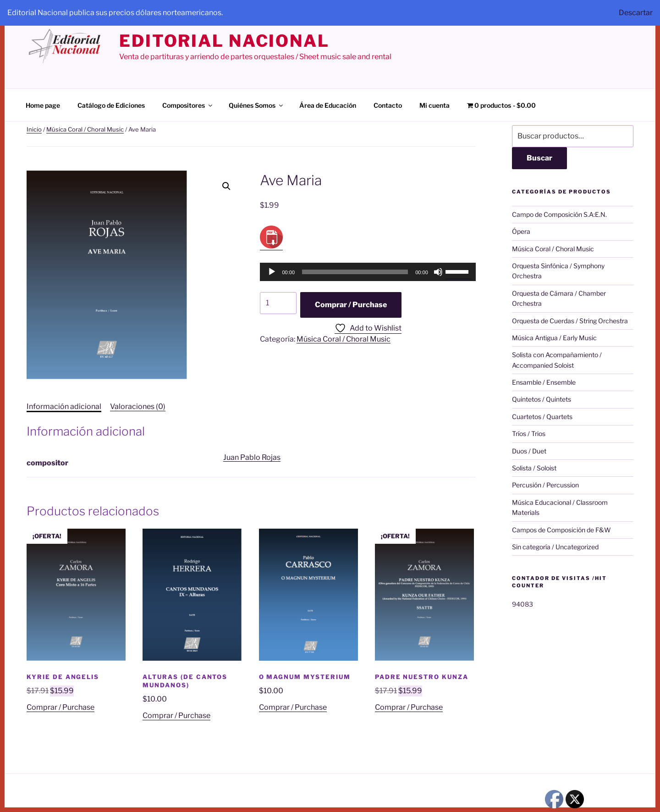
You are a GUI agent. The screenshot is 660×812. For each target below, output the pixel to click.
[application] (368, 272)
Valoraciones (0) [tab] (138, 406)
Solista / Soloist (534, 468)
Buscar (539, 158)
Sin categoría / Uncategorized (555, 547)
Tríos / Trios (529, 434)
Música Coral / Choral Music (85, 129)
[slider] (355, 272)
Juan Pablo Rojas (252, 457)
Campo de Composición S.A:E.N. (559, 214)
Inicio (34, 129)
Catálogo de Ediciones (111, 105)
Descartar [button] (636, 13)
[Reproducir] (272, 272)
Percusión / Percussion (545, 485)
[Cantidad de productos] (278, 303)
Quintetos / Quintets (542, 399)
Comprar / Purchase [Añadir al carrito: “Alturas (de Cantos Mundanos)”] (176, 715)
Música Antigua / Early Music (554, 338)
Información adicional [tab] (64, 406)
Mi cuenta (434, 105)
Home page (43, 105)
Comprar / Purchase (351, 305)
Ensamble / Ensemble (544, 382)
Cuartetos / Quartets (542, 417)
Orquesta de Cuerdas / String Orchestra (570, 321)
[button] (226, 186)
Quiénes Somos (256, 105)
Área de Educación (328, 105)
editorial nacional (224, 41)
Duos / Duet (529, 451)
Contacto (388, 105)
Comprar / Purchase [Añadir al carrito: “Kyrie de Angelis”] (60, 707)
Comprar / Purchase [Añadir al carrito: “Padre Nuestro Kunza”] (409, 707)
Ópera (521, 231)
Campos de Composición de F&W (561, 530)
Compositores (188, 105)
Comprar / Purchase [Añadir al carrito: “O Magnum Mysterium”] (293, 707)
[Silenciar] (438, 272)
